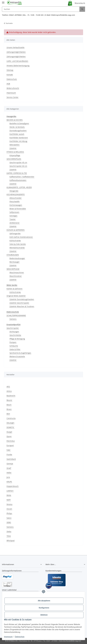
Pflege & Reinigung (17, 339)
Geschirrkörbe (15, 335)
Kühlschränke (15, 241)
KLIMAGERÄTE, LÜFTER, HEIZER (19, 187)
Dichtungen (14, 332)
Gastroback (11, 459)
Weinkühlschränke (17, 248)
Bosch (9, 405)
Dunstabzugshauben (18, 131)
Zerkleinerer (15, 223)
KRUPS (9, 482)
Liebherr (10, 491)
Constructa (11, 418)
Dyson (9, 436)
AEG (8, 387)
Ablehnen (44, 615)
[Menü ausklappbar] (3, 2)
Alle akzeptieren (44, 601)
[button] (22, 564)
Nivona (9, 504)
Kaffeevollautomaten (18, 180)
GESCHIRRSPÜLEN (14, 159)
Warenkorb (80, 3)
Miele (9, 495)
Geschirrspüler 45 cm (18, 162)
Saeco (9, 518)
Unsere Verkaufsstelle (15, 47)
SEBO (9, 522)
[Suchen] (41, 9)
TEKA (9, 536)
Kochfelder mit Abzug (18, 141)
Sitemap (10, 70)
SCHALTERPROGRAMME (16, 315)
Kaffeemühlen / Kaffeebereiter (22, 177)
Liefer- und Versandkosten (17, 61)
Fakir (9, 450)
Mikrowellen (15, 145)
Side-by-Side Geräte (18, 244)
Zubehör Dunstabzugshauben (22, 299)
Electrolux (11, 441)
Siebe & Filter (15, 349)
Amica (9, 391)
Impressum (8, 637)
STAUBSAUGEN (13, 255)
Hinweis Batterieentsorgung (18, 66)
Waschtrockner (16, 276)
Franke (9, 454)
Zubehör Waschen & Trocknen (22, 306)
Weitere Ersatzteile (17, 356)
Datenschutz (20, 637)
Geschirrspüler (13, 328)
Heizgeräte (14, 191)
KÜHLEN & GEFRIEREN (16, 230)
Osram (9, 509)
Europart (10, 445)
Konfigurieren (44, 608)
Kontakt (10, 75)
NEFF (9, 500)
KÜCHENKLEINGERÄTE (16, 194)
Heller (9, 473)
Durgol (9, 432)
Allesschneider (16, 198)
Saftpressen (14, 212)
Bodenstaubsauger (17, 258)
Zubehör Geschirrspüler (19, 303)
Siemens (13, 319)
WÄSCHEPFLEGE (13, 269)
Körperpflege (15, 155)
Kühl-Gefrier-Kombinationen (21, 237)
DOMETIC (10, 427)
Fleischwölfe (15, 202)
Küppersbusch (13, 486)
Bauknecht (11, 396)
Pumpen (13, 342)
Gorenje (10, 464)
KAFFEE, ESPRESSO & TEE (17, 173)
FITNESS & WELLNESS (15, 152)
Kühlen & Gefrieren (15, 289)
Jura (8, 477)
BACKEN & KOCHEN (15, 120)
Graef (9, 468)
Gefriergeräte (15, 233)
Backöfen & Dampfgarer (19, 123)
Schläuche (14, 346)
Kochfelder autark (17, 134)
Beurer (9, 400)
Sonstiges (13, 216)
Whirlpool (11, 541)
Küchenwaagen (16, 205)
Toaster (13, 219)
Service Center (13, 97)
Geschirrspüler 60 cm (18, 166)
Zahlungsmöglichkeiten (16, 52)
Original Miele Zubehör (16, 296)
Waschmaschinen (17, 272)
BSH (8, 414)
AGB (8, 84)
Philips (9, 513)
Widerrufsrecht (13, 88)
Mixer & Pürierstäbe (18, 209)
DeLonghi (10, 423)
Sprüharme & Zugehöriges (20, 353)
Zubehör (13, 148)
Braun (9, 409)
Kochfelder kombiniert (19, 138)
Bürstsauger (15, 262)
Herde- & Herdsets (17, 127)
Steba (9, 531)
